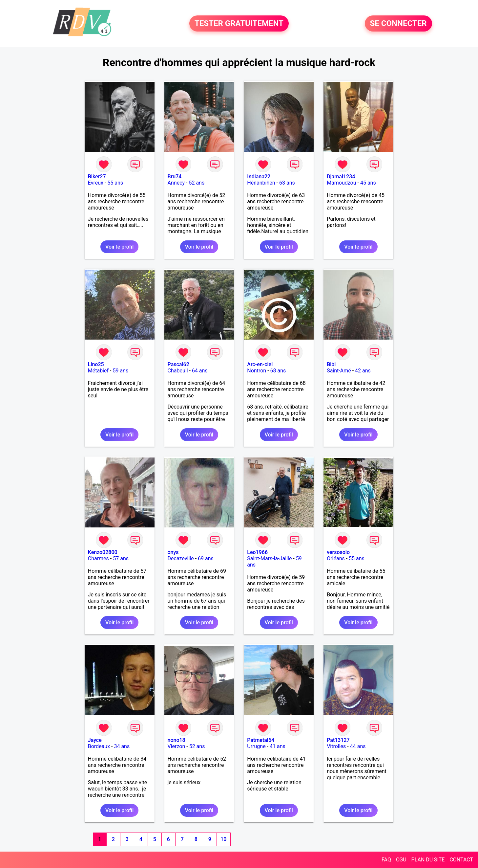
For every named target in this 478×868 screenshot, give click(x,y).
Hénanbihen (261, 183)
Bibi (331, 364)
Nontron (257, 371)
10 (223, 839)
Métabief (98, 371)
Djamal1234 (341, 177)
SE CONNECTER (398, 24)
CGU (401, 860)
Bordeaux (99, 746)
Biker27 (97, 177)
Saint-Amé (339, 371)
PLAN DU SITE (428, 860)
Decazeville (181, 558)
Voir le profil (119, 247)
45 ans (368, 183)
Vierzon (177, 746)
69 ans (206, 558)
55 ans (115, 183)
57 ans (121, 558)
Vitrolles (336, 746)
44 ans (358, 746)
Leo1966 (257, 552)
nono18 (177, 740)
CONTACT (461, 860)
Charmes (98, 558)
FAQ (386, 860)
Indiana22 (259, 177)
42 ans (363, 371)
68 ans (278, 371)
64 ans (200, 371)
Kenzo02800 (103, 552)
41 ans (278, 746)
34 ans (122, 746)
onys (173, 552)
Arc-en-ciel (260, 364)
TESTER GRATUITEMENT (239, 24)
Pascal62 (178, 364)
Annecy (176, 183)
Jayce (95, 740)
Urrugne (256, 746)
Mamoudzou (341, 183)
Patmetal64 (261, 740)
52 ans (197, 183)
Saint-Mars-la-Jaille (269, 558)
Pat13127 (338, 740)
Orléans (336, 558)
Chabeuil (178, 371)
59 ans (120, 371)
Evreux (96, 183)
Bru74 (175, 177)
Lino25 (96, 364)
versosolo (338, 552)
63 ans (287, 183)
